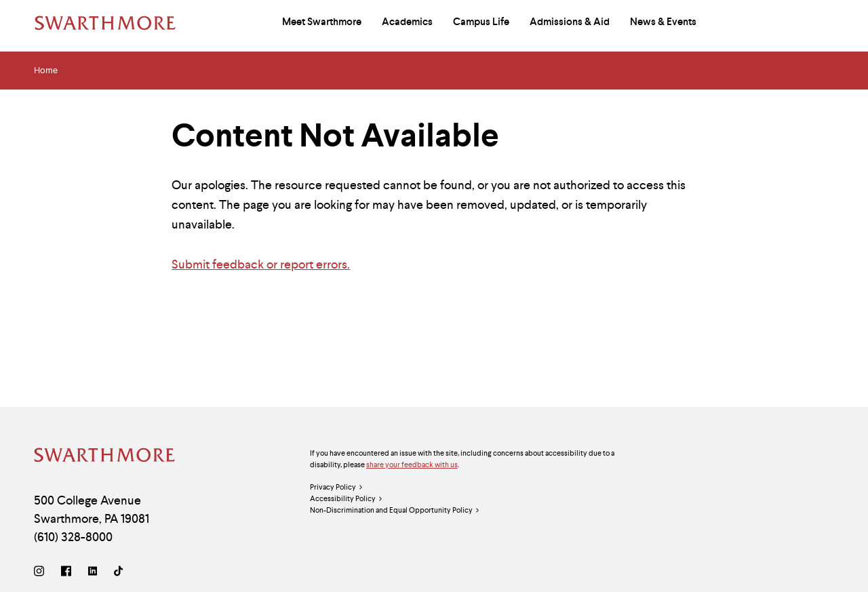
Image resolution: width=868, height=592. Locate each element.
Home (46, 71)
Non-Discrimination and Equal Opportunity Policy (395, 510)
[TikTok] (118, 572)
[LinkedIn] (93, 572)
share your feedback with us (412, 465)
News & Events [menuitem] (663, 22)
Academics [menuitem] (407, 22)
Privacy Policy (337, 487)
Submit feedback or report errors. (261, 264)
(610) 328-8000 (73, 537)
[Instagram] (42, 572)
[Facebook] (66, 572)
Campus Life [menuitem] (481, 22)
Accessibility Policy (347, 499)
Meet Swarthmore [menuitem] (322, 22)
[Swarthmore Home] (105, 457)
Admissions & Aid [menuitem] (570, 22)
